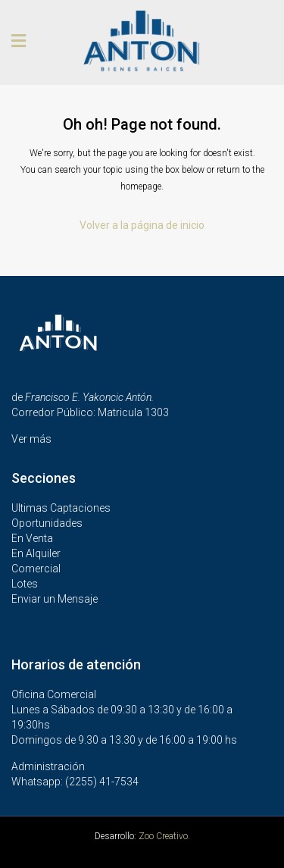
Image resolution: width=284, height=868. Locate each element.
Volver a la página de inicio (142, 225)
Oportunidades (47, 523)
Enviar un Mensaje (55, 599)
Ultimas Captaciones (61, 508)
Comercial (36, 569)
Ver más (31, 439)
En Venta (32, 538)
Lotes (25, 584)
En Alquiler (36, 553)
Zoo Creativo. (164, 836)
